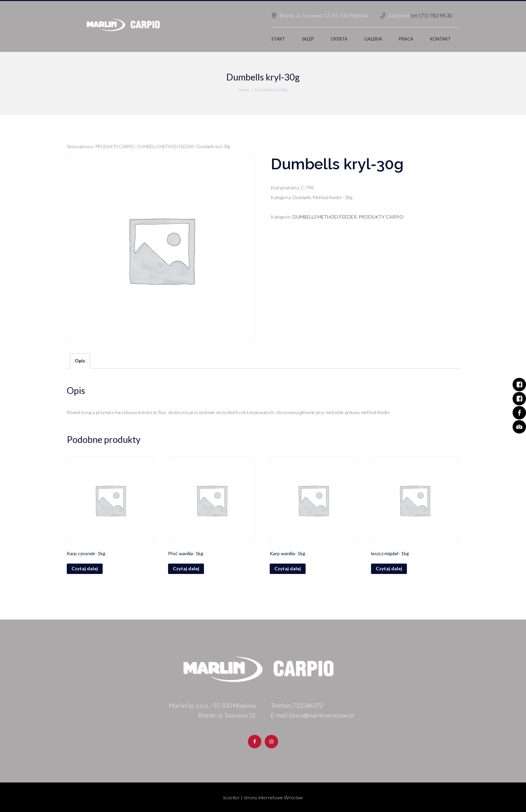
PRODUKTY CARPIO (115, 147)
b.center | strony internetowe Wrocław (263, 797)
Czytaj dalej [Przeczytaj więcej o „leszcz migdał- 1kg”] (389, 568)
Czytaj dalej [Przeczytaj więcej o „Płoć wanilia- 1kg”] (186, 568)
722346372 (308, 705)
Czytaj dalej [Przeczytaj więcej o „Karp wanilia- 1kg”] (288, 568)
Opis (80, 361)
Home (244, 90)
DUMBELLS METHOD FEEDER (166, 147)
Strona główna (80, 147)
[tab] (80, 361)
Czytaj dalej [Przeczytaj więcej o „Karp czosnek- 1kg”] (85, 568)
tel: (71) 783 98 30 (432, 15)
